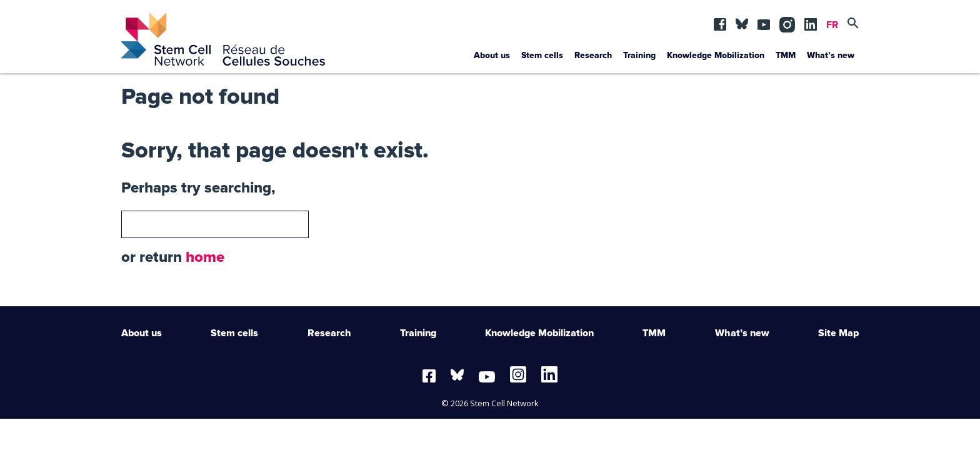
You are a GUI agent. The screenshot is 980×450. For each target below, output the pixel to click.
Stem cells (542, 56)
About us (492, 56)
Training (639, 56)
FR (832, 25)
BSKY (742, 21)
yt (764, 21)
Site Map (838, 333)
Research (593, 56)
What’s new (831, 56)
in (786, 21)
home (205, 257)
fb (720, 21)
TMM (786, 56)
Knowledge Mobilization (716, 56)
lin (811, 21)
